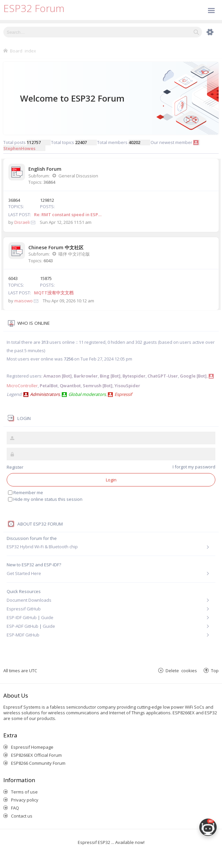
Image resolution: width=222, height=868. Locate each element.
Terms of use (24, 792)
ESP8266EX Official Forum (36, 755)
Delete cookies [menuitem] (181, 670)
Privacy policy (25, 800)
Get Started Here (24, 573)
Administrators (45, 394)
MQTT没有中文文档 (54, 293)
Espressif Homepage (32, 747)
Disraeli (22, 222)
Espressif (123, 394)
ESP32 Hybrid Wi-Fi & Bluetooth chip (42, 547)
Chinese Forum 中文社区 (56, 247)
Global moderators (87, 394)
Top (215, 670)
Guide (47, 617)
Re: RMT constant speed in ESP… (68, 214)
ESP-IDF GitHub (22, 617)
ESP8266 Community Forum (38, 763)
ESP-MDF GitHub (23, 635)
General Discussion (78, 176)
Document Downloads (29, 600)
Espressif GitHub (24, 609)
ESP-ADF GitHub (23, 626)
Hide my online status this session (45, 499)
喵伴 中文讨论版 (74, 254)
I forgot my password (194, 467)
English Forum (45, 169)
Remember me (26, 492)
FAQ (15, 808)
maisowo (24, 301)
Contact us (22, 816)
